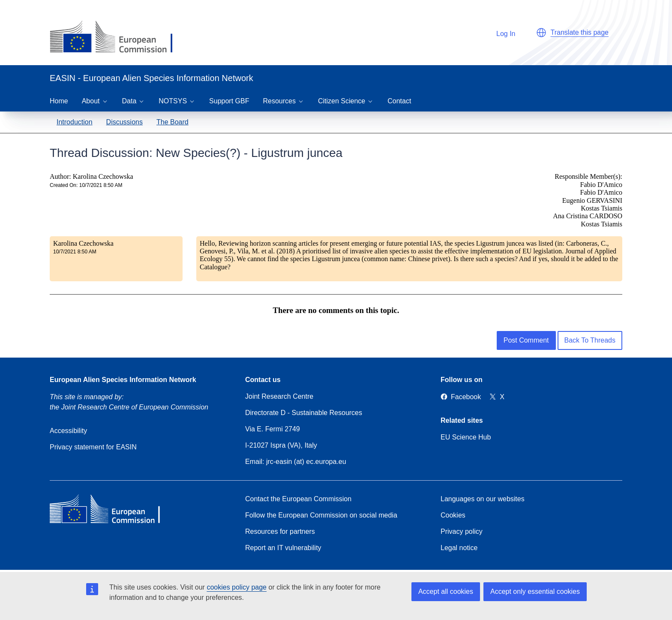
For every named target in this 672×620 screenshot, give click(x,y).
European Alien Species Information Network (123, 380)
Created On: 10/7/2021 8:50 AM (86, 185)
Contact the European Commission (298, 499)
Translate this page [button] (580, 32)
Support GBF (229, 101)
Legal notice (459, 548)
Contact (399, 101)
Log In (501, 32)
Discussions (124, 122)
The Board (172, 122)
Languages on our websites (483, 499)
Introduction (75, 122)
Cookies (453, 515)
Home (59, 101)
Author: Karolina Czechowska (91, 176)
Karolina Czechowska (83, 243)
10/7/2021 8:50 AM (75, 252)
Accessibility (68, 431)
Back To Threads (590, 340)
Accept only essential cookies (535, 591)
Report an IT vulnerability (283, 548)
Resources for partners (280, 531)
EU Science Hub (466, 437)
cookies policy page (237, 587)
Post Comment (526, 340)
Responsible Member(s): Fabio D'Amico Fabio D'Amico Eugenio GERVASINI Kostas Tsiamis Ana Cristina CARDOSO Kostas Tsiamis (588, 200)
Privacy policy (462, 531)
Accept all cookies (446, 591)
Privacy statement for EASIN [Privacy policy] (93, 447)
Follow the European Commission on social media (321, 515)
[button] (541, 33)
